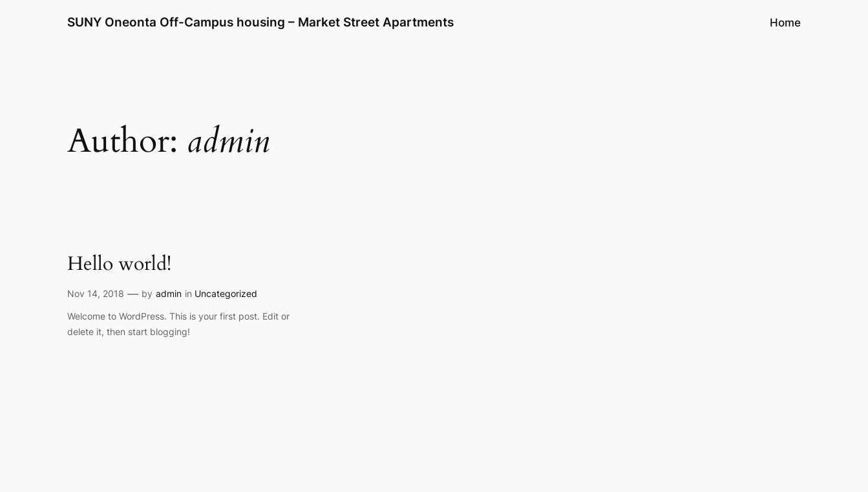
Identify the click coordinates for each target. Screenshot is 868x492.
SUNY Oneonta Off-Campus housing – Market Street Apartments (260, 22)
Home (785, 23)
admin (169, 293)
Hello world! (119, 265)
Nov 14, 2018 (96, 293)
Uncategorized (226, 293)
